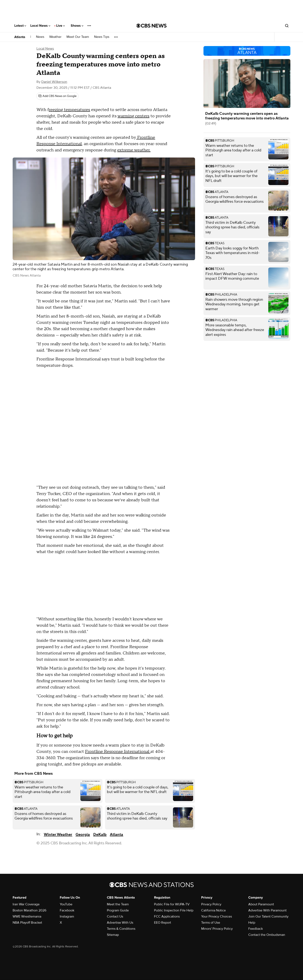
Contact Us (115, 916)
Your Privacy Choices (217, 916)
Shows (77, 26)
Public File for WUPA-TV (172, 904)
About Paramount (261, 904)
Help (252, 923)
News (40, 37)
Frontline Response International (118, 752)
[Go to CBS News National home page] (151, 26)
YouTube (66, 904)
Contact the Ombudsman (267, 935)
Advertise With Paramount (267, 910)
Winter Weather (58, 835)
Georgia (83, 835)
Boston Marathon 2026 (29, 910)
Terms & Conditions (121, 929)
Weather (55, 37)
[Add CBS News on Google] (57, 96)
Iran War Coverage (26, 904)
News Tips (102, 37)
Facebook (67, 910)
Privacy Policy (211, 904)
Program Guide (118, 910)
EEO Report (163, 923)
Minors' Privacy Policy (217, 929)
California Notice (213, 910)
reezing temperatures (69, 110)
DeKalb (100, 835)
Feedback (256, 929)
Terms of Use (211, 923)
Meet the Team (118, 904)
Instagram (67, 916)
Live (60, 26)
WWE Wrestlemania (27, 916)
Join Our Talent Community (268, 916)
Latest (20, 26)
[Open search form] (287, 26)
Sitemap (113, 935)
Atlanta (20, 37)
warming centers (133, 116)
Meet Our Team (78, 37)
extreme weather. (134, 150)
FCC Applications (167, 916)
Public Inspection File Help (174, 910)
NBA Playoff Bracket (27, 923)
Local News (40, 26)
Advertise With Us (120, 923)
